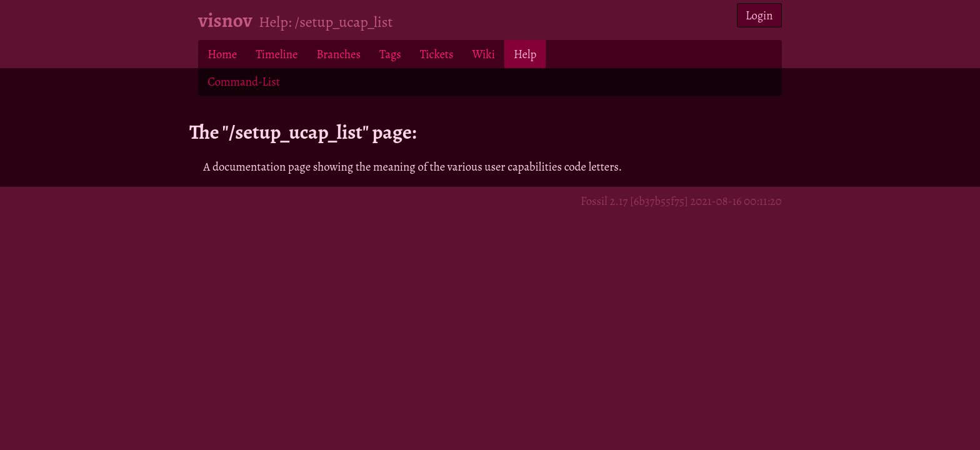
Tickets (437, 54)
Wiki (483, 54)
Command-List (243, 82)
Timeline (277, 54)
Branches (338, 54)
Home (222, 54)
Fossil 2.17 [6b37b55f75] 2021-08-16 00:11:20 (681, 201)
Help (525, 54)
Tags (390, 54)
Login (759, 15)
